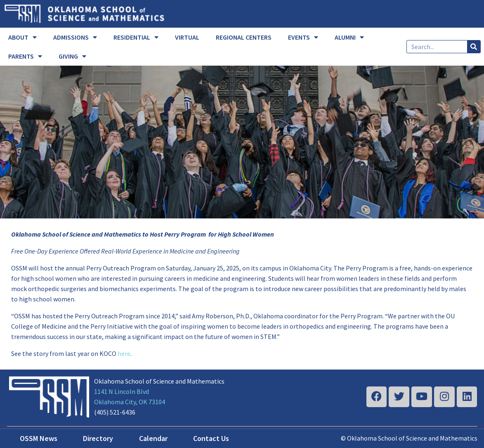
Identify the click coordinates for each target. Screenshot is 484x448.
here (124, 353)
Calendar (153, 438)
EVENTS (303, 37)
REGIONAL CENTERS (244, 37)
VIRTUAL (187, 37)
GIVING (72, 56)
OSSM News (39, 438)
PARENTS (25, 56)
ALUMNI (349, 37)
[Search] (474, 47)
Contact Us (211, 438)
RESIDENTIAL (136, 37)
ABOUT (22, 37)
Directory (98, 438)
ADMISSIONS (75, 37)
